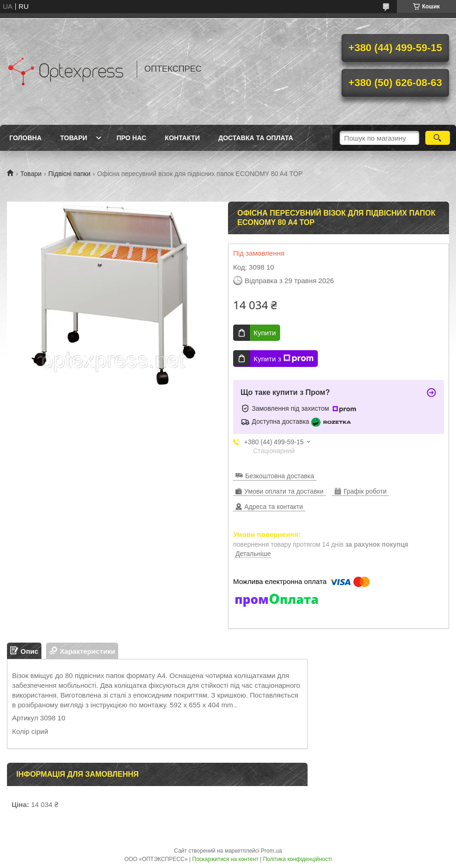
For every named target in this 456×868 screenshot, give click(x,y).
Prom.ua (272, 851)
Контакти (182, 138)
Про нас (131, 138)
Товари (74, 138)
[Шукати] (438, 138)
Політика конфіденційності (297, 859)
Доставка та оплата (256, 138)
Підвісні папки (70, 174)
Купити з (284, 359)
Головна (25, 138)
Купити (265, 333)
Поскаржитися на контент (225, 859)
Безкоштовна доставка (280, 476)
